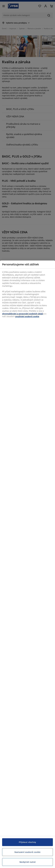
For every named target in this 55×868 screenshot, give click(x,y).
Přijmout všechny (27, 842)
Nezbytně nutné (28, 862)
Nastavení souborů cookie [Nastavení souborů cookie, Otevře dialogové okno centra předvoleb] (27, 852)
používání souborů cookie (27, 316)
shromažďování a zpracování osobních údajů (23, 314)
